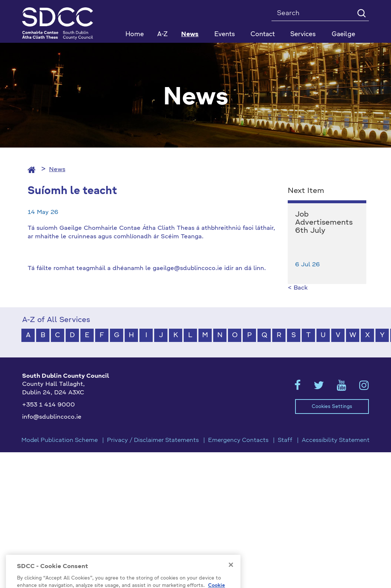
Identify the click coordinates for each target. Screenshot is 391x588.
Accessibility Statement (336, 440)
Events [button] (225, 34)
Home (135, 34)
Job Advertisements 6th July (324, 223)
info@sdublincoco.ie (52, 417)
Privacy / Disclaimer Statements (153, 440)
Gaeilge (343, 34)
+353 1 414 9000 (49, 405)
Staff (285, 440)
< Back (298, 288)
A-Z (162, 34)
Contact (263, 34)
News (190, 34)
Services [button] (303, 34)
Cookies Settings (332, 407)
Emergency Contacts (238, 440)
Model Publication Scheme (60, 440)
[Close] (231, 573)
